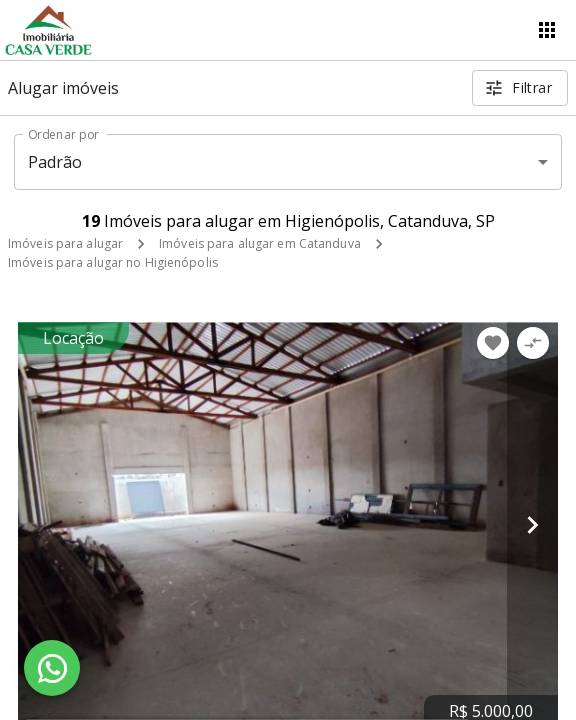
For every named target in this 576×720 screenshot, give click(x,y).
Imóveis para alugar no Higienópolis (113, 262)
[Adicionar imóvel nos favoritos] (493, 343)
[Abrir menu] (547, 30)
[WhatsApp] (52, 668)
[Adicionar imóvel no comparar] (533, 343)
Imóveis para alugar (65, 243)
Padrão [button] (55, 162)
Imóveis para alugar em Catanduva (260, 243)
